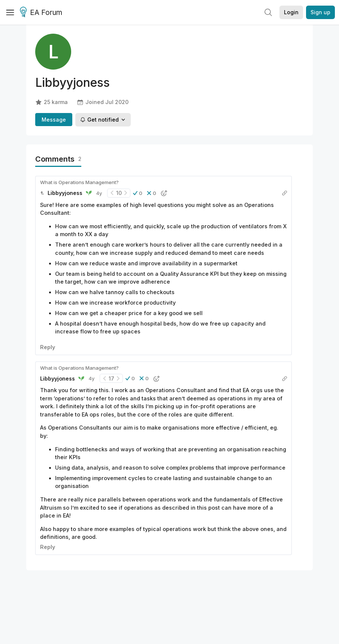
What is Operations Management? (79, 182)
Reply (48, 347)
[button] (138, 193)
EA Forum (42, 13)
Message (54, 120)
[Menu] (10, 12)
